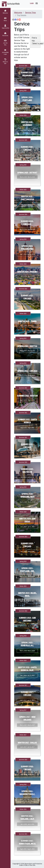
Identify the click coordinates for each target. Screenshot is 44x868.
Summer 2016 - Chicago (27, 768)
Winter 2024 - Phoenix (27, 272)
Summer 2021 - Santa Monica (27, 421)
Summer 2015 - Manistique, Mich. (27, 842)
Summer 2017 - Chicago (27, 694)
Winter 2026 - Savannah (27, 124)
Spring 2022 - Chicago (27, 371)
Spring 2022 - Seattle (27, 346)
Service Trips (30, 13)
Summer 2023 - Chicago (27, 297)
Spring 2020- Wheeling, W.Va (27, 495)
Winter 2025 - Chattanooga (27, 198)
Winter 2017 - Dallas (27, 743)
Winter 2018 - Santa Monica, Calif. (27, 669)
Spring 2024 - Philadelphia (27, 247)
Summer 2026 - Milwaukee (27, 74)
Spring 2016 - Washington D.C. (27, 793)
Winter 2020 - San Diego (27, 520)
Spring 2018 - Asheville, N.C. (27, 644)
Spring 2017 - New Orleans (27, 718)
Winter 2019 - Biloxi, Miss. (27, 594)
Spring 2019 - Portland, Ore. (27, 570)
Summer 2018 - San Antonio (27, 619)
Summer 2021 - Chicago (27, 446)
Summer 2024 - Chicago (27, 223)
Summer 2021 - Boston (27, 396)
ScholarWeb (11, 4)
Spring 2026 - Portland (27, 99)
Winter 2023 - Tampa (27, 321)
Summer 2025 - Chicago (27, 148)
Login (32, 3)
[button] (37, 3)
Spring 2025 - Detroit (27, 173)
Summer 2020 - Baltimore (27, 470)
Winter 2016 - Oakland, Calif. (27, 817)
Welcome (18, 13)
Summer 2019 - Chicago (27, 545)
